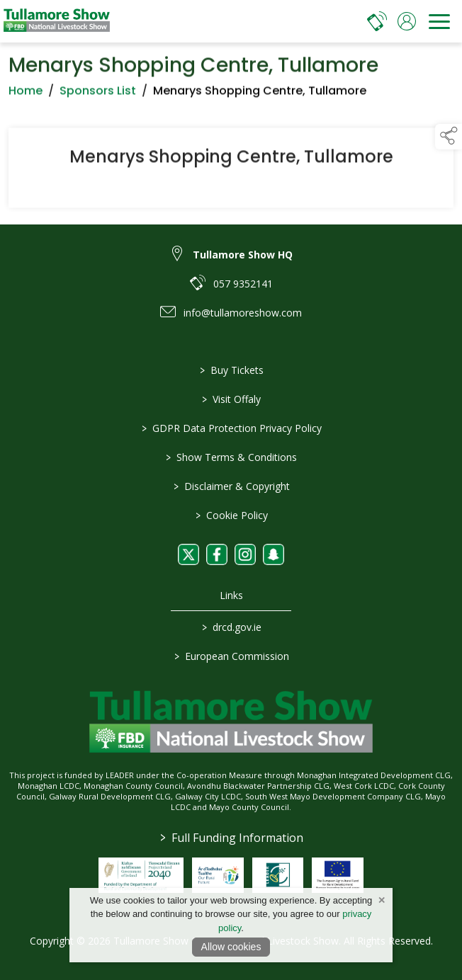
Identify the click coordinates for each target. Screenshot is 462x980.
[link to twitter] (188, 554)
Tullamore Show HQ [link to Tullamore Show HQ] (243, 255)
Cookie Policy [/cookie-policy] (231, 515)
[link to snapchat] (274, 554)
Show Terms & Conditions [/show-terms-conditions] (231, 457)
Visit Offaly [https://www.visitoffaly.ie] (231, 399)
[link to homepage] (57, 21)
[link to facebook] (217, 554)
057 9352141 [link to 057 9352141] (243, 284)
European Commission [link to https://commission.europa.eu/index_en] (231, 656)
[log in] (407, 21)
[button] (449, 137)
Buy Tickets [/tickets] (231, 370)
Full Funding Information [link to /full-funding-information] (231, 838)
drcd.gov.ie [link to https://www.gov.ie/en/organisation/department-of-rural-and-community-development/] (231, 627)
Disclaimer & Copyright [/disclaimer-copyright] (231, 486)
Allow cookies (231, 947)
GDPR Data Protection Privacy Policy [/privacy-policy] (231, 428)
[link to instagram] (245, 554)
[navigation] (439, 21)
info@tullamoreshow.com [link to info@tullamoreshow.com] (243, 313)
